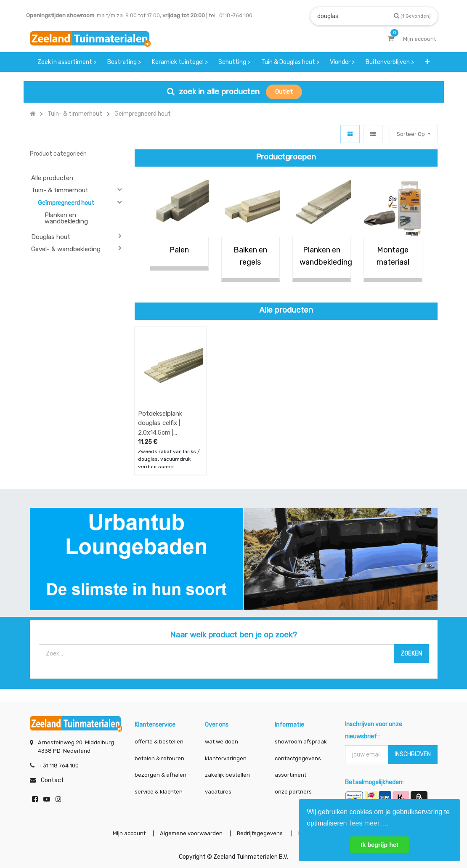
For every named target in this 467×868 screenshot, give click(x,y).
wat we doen (222, 742)
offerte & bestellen (160, 742)
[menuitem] (67, 62)
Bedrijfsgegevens (260, 833)
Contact (52, 780)
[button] (427, 62)
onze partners (293, 792)
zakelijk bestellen (227, 775)
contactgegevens (298, 758)
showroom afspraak (301, 742)
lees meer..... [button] (369, 823)
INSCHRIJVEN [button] (413, 754)
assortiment (291, 775)
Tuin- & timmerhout (60, 190)
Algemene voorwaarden (191, 833)
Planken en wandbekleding (66, 218)
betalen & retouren (159, 758)
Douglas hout (51, 237)
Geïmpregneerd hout (66, 203)
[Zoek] (412, 16)
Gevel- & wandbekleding (66, 249)
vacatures (218, 792)
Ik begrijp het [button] (379, 845)
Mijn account (129, 833)
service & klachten (159, 792)
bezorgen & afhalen (161, 775)
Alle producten (52, 178)
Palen (179, 250)
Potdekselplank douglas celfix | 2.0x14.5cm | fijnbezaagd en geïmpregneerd (160, 423)
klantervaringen (226, 758)
